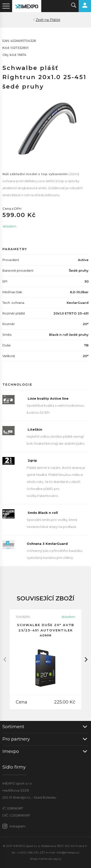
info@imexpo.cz (68, 852)
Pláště (55, 20)
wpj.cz (57, 859)
